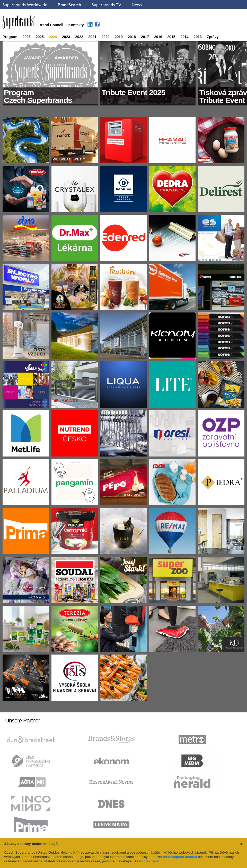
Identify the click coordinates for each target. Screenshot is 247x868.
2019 (119, 37)
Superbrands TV (106, 5)
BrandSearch (69, 5)
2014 (184, 37)
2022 (79, 37)
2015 (171, 37)
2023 (66, 37)
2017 (145, 37)
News (137, 5)
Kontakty (76, 25)
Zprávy (213, 37)
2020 (106, 37)
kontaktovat (149, 861)
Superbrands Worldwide (25, 5)
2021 (92, 37)
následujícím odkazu (180, 857)
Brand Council (51, 25)
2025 (40, 37)
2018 (132, 37)
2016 (158, 37)
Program (10, 37)
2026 (27, 37)
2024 (53, 37)
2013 (198, 37)
